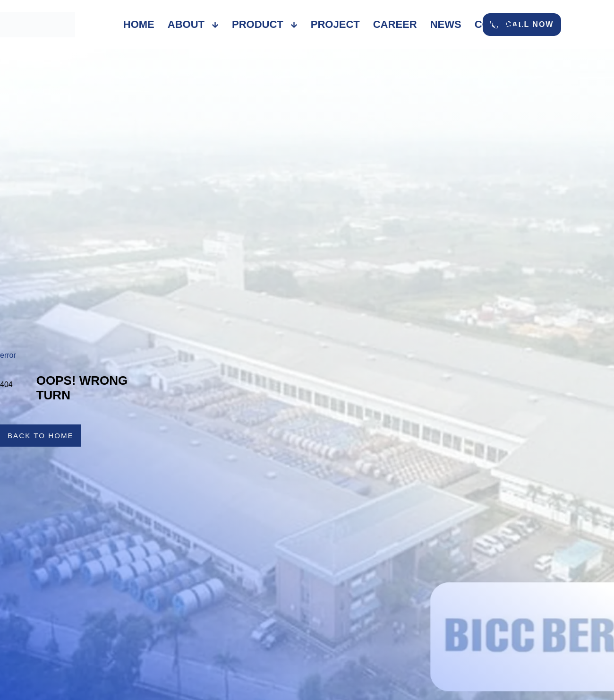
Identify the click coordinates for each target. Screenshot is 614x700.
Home (139, 24)
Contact (500, 24)
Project (335, 24)
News (446, 24)
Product (265, 24)
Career (395, 24)
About (193, 24)
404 (6, 385)
